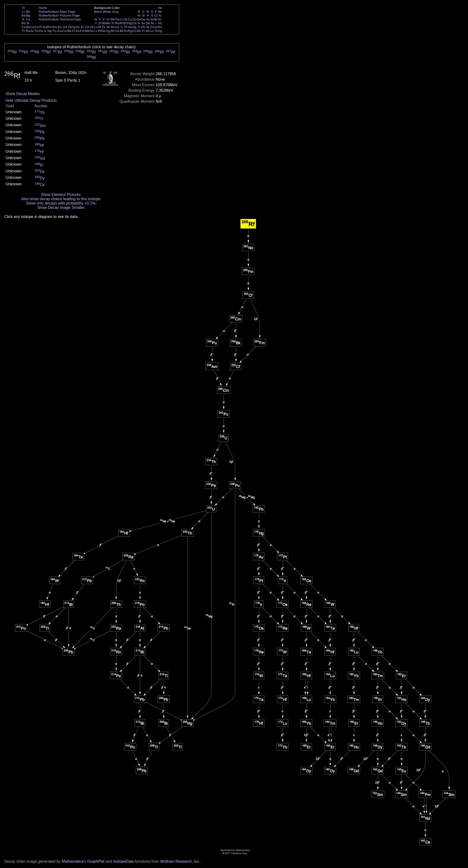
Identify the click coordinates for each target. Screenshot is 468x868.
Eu (60, 27)
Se (152, 19)
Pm (50, 27)
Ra (28, 31)
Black (98, 12)
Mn (113, 19)
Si (143, 15)
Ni (126, 19)
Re (113, 27)
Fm (82, 31)
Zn (134, 19)
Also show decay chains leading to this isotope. (61, 199)
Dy (73, 27)
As (148, 19)
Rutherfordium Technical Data (60, 19)
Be (28, 12)
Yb (92, 27)
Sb (148, 23)
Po (152, 27)
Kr (160, 19)
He (160, 8)
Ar (160, 15)
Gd (65, 27)
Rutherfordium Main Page (57, 12)
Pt (126, 27)
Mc (148, 31)
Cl (156, 15)
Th (36, 31)
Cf (73, 31)
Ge (143, 19)
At (156, 27)
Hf (100, 27)
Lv (152, 31)
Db (104, 31)
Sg (108, 31)
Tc (113, 23)
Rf (100, 31)
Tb (69, 27)
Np (50, 31)
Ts (156, 31)
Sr (28, 23)
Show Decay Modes (23, 94)
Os (117, 27)
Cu (130, 19)
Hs (117, 31)
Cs (23, 27)
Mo (108, 23)
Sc (96, 19)
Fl (143, 31)
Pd (126, 23)
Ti (100, 19)
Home (43, 8)
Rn (160, 27)
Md (87, 31)
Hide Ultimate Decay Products (31, 100)
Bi (148, 27)
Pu (55, 31)
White (107, 12)
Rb (23, 23)
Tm (87, 27)
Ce (36, 27)
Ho (78, 27)
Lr (96, 31)
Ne (160, 12)
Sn (143, 23)
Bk (69, 31)
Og (160, 31)
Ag (130, 23)
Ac (32, 31)
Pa (41, 31)
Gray (115, 12)
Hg (134, 27)
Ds (126, 31)
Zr (100, 23)
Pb (143, 27)
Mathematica (73, 861)
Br (156, 19)
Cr (108, 19)
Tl (139, 27)
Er (82, 27)
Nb (104, 23)
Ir (122, 27)
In (139, 23)
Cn (134, 31)
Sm (55, 27)
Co (122, 19)
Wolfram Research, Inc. (180, 861)
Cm (65, 31)
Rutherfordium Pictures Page (59, 15)
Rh (122, 23)
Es (78, 31)
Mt (122, 31)
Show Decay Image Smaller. (61, 208)
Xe (160, 23)
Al (139, 15)
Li (23, 12)
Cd (134, 23)
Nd (45, 27)
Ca (28, 19)
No (92, 31)
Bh (113, 31)
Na (23, 15)
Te (152, 23)
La (32, 27)
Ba (28, 27)
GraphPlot (96, 861)
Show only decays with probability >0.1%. (61, 203)
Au (130, 27)
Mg (28, 15)
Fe (117, 19)
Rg (130, 31)
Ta (103, 27)
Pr (41, 27)
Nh (139, 31)
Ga (139, 19)
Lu (96, 27)
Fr (23, 31)
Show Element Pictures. (61, 195)
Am (60, 31)
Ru (117, 23)
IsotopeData (123, 861)
